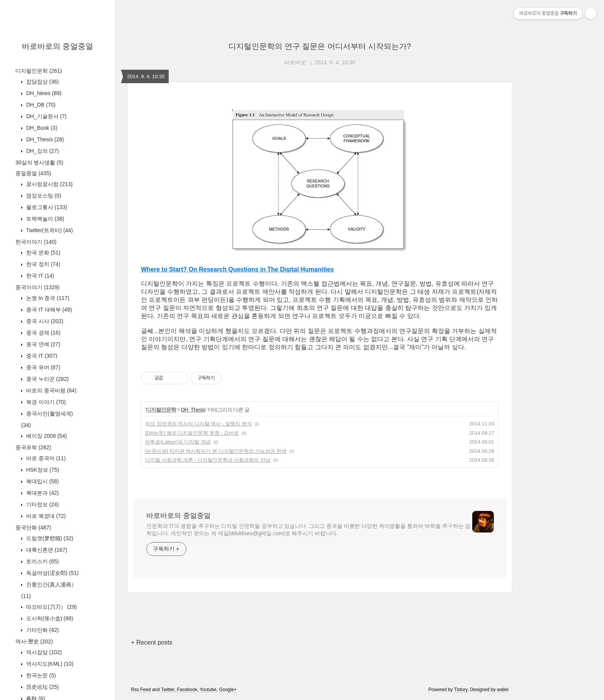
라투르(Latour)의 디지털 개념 (178, 442)
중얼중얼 (33, 173)
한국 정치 (43, 264)
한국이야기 (36, 242)
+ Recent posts (152, 642)
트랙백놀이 (44, 219)
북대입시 (42, 481)
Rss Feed (141, 690)
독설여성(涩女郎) (52, 573)
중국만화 (33, 528)
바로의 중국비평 (51, 390)
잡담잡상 (42, 82)
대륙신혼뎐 (46, 550)
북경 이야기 (45, 402)
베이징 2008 (46, 436)
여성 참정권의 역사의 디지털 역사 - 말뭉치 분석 (199, 424)
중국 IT (41, 356)
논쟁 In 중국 (47, 298)
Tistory (461, 690)
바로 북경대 (45, 516)
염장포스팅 (43, 196)
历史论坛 (42, 687)
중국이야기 (37, 287)
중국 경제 (43, 333)
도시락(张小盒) (49, 618)
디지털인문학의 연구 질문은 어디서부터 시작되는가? (320, 46)
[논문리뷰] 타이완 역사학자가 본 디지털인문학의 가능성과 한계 (216, 451)
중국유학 (33, 447)
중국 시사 (44, 321)
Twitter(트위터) (49, 230)
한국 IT (39, 276)
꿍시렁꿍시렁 (49, 184)
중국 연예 (43, 344)
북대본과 (42, 493)
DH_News (43, 93)
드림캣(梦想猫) (49, 538)
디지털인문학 (39, 71)
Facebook (187, 690)
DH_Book (41, 128)
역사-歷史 (34, 641)
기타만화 (42, 630)
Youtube (208, 690)
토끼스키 (42, 561)
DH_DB (40, 105)
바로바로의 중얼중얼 (58, 46)
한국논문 (40, 675)
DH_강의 (42, 151)
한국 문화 (43, 253)
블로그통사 (46, 207)
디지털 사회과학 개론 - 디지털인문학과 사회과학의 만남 (208, 460)
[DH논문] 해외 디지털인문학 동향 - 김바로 (192, 433)
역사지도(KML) (49, 664)
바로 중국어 (45, 458)
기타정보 (42, 504)
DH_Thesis (44, 139)
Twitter (168, 690)
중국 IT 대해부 (48, 310)
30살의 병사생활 (39, 162)
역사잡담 (43, 652)
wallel (503, 690)
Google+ (228, 690)
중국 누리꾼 (47, 379)
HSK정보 (42, 470)
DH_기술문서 (46, 116)
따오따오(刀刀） (51, 607)
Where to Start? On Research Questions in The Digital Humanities (237, 269)
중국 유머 (43, 367)
